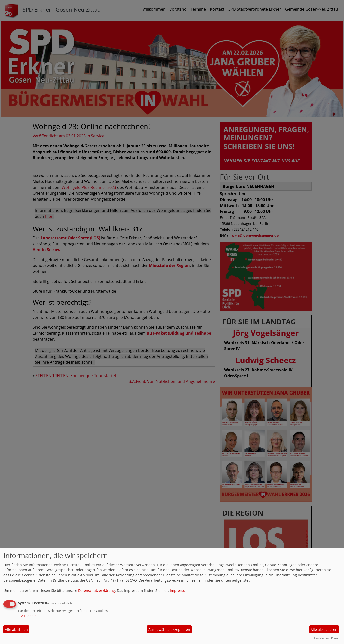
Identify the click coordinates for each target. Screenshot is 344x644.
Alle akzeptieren (324, 630)
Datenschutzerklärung (97, 591)
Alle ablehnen (16, 630)
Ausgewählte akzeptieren (169, 630)
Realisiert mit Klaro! (326, 638)
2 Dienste (27, 616)
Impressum (179, 591)
